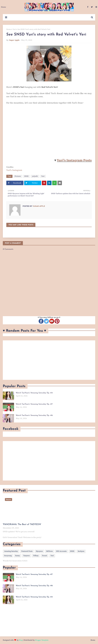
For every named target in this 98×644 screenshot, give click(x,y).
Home (9, 29)
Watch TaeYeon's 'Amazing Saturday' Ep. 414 (34, 393)
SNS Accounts (61, 551)
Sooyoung (8, 556)
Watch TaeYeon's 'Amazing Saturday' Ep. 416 (34, 415)
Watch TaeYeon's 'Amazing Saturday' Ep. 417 (34, 404)
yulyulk (35, 176)
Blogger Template (42, 640)
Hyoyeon (39, 551)
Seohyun (81, 551)
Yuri (14, 29)
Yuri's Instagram (14, 170)
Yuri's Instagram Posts (74, 160)
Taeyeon (26, 556)
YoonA (45, 556)
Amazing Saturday (11, 551)
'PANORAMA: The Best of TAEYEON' (22, 524)
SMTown (49, 551)
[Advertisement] (49, 360)
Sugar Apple (14, 40)
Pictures (18, 176)
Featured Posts (27, 551)
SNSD (26, 176)
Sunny (17, 556)
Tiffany (36, 556)
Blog (21, 640)
